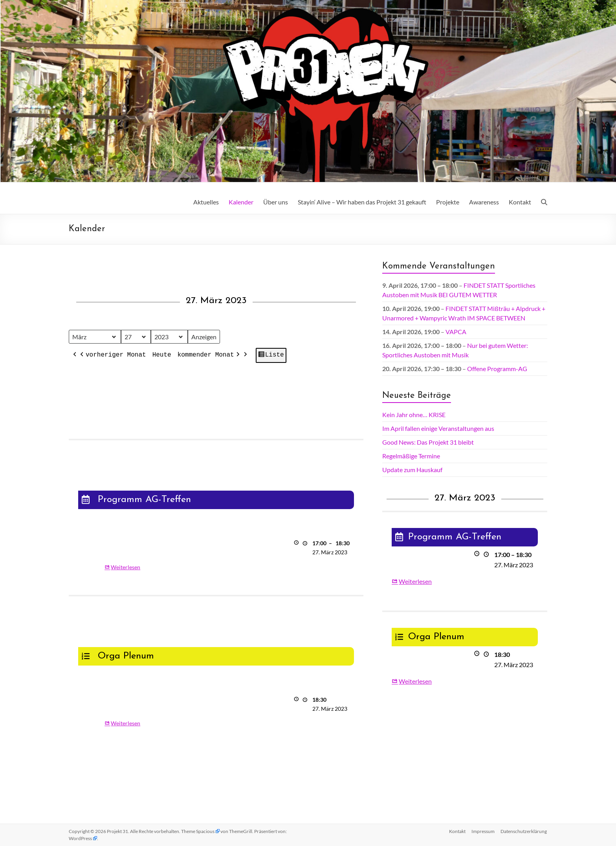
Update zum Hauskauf (412, 470)
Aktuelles (206, 202)
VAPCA (456, 332)
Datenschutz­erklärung (524, 831)
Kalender (241, 202)
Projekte (448, 202)
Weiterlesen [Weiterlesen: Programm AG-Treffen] (126, 567)
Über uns (276, 202)
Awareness (484, 202)
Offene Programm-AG (497, 369)
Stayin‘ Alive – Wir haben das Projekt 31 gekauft (362, 202)
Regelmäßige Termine (411, 456)
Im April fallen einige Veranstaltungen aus (438, 428)
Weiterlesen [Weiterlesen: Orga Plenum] (126, 723)
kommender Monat (209, 356)
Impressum (483, 831)
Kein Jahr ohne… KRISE (414, 415)
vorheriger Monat (112, 356)
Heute (162, 355)
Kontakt (520, 202)
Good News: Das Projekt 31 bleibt (428, 442)
